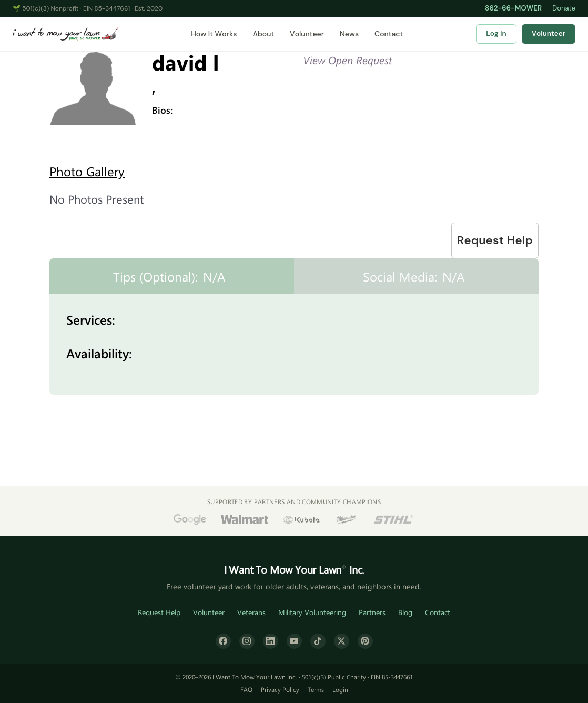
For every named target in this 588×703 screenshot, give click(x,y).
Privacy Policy (280, 689)
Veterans (251, 612)
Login (340, 689)
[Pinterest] (365, 641)
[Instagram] (247, 641)
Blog (405, 612)
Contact (389, 34)
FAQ (246, 689)
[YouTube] (294, 641)
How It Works (214, 34)
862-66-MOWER (513, 8)
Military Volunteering (312, 612)
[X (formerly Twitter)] (342, 641)
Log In (496, 33)
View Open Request (347, 60)
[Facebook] (223, 641)
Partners (372, 612)
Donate (564, 8)
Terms (316, 689)
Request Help (495, 240)
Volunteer (307, 34)
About (263, 34)
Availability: (99, 353)
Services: (91, 319)
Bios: (162, 110)
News (349, 34)
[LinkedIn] (271, 641)
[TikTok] (318, 641)
